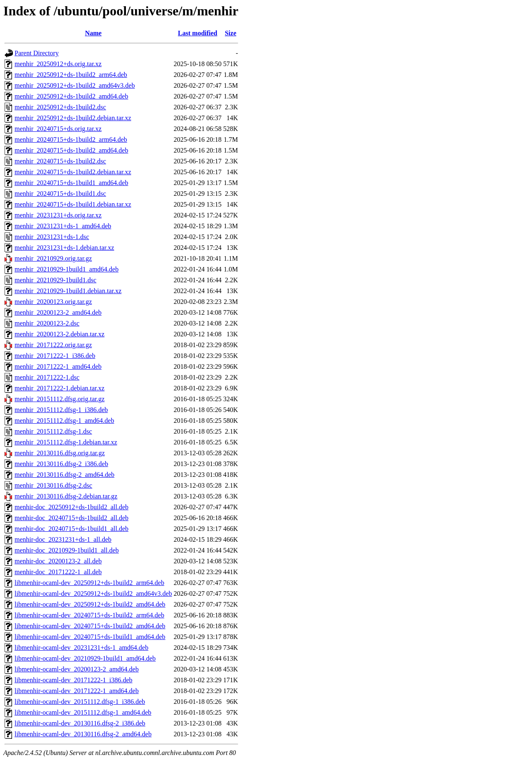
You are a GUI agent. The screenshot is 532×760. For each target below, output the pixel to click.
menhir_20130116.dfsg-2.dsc (53, 485)
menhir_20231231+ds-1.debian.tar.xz (64, 248)
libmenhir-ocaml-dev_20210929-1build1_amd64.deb (85, 658)
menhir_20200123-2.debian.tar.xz (59, 334)
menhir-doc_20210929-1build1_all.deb (67, 550)
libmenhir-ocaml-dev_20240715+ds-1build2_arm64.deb (89, 615)
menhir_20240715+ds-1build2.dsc (60, 161)
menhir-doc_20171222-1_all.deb (58, 572)
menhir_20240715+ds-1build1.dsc (60, 194)
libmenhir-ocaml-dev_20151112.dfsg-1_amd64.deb (83, 712)
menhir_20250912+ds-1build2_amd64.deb (71, 96)
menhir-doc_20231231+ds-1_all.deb (63, 539)
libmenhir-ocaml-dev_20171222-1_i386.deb (74, 680)
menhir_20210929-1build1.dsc (55, 280)
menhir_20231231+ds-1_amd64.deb (63, 226)
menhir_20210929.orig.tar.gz (53, 258)
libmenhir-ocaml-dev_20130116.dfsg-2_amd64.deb (83, 734)
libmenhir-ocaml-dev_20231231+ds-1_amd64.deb (81, 648)
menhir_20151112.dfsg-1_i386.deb (61, 410)
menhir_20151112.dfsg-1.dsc (53, 431)
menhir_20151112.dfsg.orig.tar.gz (60, 399)
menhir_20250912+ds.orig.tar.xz (58, 64)
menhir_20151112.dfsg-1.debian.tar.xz (66, 442)
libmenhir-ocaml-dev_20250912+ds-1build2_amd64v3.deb (93, 593)
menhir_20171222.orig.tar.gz (53, 345)
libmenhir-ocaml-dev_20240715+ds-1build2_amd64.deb (90, 626)
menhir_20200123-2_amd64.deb (58, 312)
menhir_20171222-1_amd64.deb (58, 366)
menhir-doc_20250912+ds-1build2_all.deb (71, 507)
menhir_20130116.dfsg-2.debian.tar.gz (66, 496)
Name (93, 33)
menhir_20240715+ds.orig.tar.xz (58, 129)
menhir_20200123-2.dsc (47, 323)
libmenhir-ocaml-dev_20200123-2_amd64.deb (77, 669)
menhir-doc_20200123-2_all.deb (58, 561)
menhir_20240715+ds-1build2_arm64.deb (71, 139)
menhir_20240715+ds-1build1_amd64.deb (71, 183)
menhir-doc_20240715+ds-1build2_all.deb (71, 518)
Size (231, 33)
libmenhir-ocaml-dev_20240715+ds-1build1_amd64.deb (90, 637)
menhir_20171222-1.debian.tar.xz (59, 388)
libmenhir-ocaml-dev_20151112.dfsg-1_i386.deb (80, 702)
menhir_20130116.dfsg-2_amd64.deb (64, 475)
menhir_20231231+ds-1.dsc (52, 237)
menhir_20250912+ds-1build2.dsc (60, 107)
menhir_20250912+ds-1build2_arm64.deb (71, 75)
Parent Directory (37, 53)
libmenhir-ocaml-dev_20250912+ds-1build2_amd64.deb (90, 604)
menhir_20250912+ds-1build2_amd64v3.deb (75, 85)
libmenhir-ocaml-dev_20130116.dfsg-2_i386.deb (80, 723)
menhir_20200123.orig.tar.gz (53, 302)
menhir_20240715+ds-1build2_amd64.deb (71, 150)
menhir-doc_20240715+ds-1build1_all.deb (71, 529)
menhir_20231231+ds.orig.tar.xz (58, 215)
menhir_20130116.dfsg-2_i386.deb (61, 464)
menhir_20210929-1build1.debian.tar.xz (68, 291)
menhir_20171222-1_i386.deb (55, 356)
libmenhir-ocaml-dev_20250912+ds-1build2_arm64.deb (89, 583)
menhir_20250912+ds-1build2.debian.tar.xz (73, 118)
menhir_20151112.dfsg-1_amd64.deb (64, 421)
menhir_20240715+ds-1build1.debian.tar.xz (73, 204)
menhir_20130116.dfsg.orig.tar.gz (60, 453)
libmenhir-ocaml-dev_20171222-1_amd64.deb (77, 691)
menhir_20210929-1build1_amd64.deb (66, 269)
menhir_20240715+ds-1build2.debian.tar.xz (73, 172)
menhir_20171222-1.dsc (47, 377)
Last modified (198, 33)
